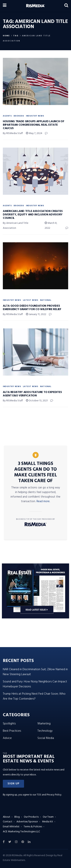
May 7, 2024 (34, 133)
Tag (16, 36)
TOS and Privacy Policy (49, 795)
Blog (17, 817)
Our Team (48, 817)
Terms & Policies (33, 827)
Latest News (31, 300)
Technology (45, 731)
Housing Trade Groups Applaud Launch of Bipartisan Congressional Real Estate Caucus (34, 125)
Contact (8, 822)
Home (6, 36)
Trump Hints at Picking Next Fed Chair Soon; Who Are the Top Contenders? (34, 696)
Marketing (44, 724)
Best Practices (12, 731)
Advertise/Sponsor (27, 822)
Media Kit (48, 822)
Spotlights (9, 724)
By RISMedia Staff (13, 133)
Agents (7, 116)
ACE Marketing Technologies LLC (21, 832)
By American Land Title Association (16, 226)
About (7, 817)
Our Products (31, 817)
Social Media (46, 738)
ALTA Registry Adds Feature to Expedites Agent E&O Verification (32, 394)
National (46, 300)
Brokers (19, 116)
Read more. (43, 501)
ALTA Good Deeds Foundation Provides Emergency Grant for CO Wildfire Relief (32, 308)
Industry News (35, 116)
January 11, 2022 (36, 314)
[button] (13, 784)
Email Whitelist (11, 827)
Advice (7, 738)
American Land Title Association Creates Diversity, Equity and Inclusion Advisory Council (33, 215)
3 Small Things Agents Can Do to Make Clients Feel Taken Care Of (36, 472)
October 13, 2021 (37, 401)
